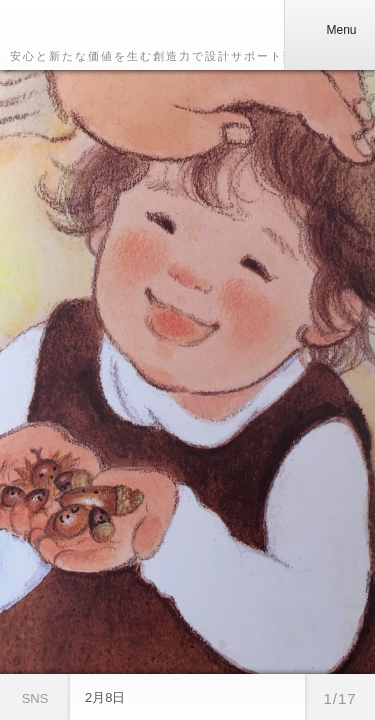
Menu (329, 30)
